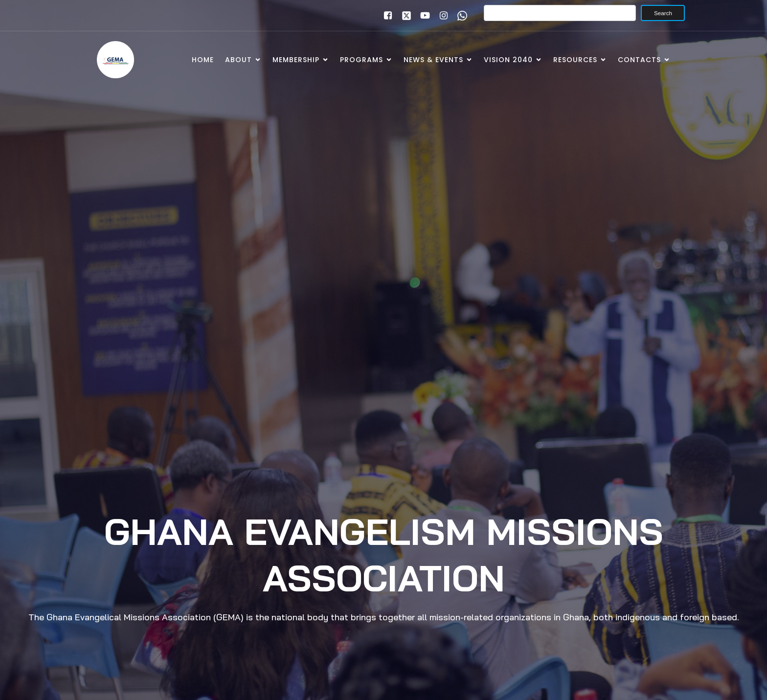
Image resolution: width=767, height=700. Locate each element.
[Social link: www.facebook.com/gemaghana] (385, 16)
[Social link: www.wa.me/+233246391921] (460, 16)
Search (663, 13)
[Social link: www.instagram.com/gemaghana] (441, 16)
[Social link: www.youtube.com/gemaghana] (423, 16)
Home (203, 60)
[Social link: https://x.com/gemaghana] (404, 16)
